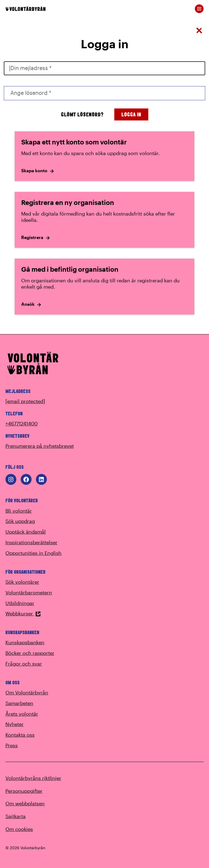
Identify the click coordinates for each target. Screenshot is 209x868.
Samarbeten (19, 703)
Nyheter (15, 724)
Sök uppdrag (20, 521)
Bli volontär (19, 511)
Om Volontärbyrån (27, 692)
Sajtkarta (16, 816)
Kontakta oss (20, 735)
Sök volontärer (22, 582)
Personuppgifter (24, 791)
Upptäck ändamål (26, 532)
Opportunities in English (33, 553)
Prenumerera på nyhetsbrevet (40, 446)
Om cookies (19, 829)
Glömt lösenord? (82, 114)
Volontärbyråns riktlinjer (33, 778)
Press (12, 745)
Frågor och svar (24, 664)
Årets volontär (22, 714)
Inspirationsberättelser (31, 542)
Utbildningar (20, 603)
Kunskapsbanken (25, 642)
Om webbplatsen (25, 803)
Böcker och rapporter (30, 653)
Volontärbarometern (29, 592)
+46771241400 (21, 424)
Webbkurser (23, 613)
